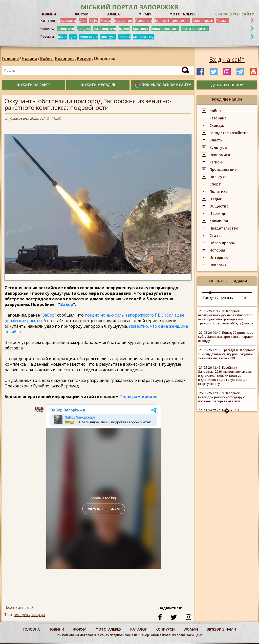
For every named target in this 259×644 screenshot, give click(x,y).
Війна (62, 37)
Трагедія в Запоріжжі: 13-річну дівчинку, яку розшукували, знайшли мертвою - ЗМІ (226, 354)
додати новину (227, 85)
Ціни (73, 37)
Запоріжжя (66, 29)
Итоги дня (219, 213)
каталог (138, 629)
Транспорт (141, 29)
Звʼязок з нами (222, 629)
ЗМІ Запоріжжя (105, 29)
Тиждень (210, 298)
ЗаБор (67, 304)
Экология (218, 265)
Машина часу (143, 37)
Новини (29, 58)
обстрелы (22, 615)
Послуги (223, 21)
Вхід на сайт (227, 59)
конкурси (165, 629)
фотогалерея (108, 629)
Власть (216, 140)
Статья (216, 235)
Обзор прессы (222, 243)
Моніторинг (89, 37)
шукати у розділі (98, 85)
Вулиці (124, 29)
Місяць (227, 298)
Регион (85, 58)
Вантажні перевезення (172, 21)
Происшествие (223, 169)
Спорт (215, 184)
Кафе (94, 21)
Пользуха (108, 37)
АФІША (114, 14)
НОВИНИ (48, 14)
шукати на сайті (34, 85)
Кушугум (38, 615)
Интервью (219, 257)
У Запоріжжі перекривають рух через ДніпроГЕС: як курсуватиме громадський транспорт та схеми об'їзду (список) (226, 317)
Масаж (106, 21)
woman (191, 629)
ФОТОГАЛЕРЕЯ (183, 14)
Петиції (124, 37)
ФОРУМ (82, 14)
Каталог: (49, 20)
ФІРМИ (145, 14)
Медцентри (123, 21)
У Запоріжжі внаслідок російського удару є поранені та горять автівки (221, 397)
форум (80, 629)
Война (48, 58)
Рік (244, 298)
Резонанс (66, 58)
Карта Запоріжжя (195, 29)
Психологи (144, 21)
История (217, 250)
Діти (83, 21)
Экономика (220, 155)
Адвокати (68, 21)
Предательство (224, 228)
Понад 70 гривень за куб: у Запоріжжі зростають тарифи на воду (226, 337)
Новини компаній (165, 29)
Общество (105, 58)
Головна (10, 58)
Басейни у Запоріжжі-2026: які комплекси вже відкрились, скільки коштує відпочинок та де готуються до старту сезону (225, 376)
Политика (219, 191)
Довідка (84, 29)
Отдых (216, 199)
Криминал (219, 221)
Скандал (217, 125)
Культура (218, 147)
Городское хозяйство (229, 133)
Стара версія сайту (235, 14)
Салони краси (203, 21)
